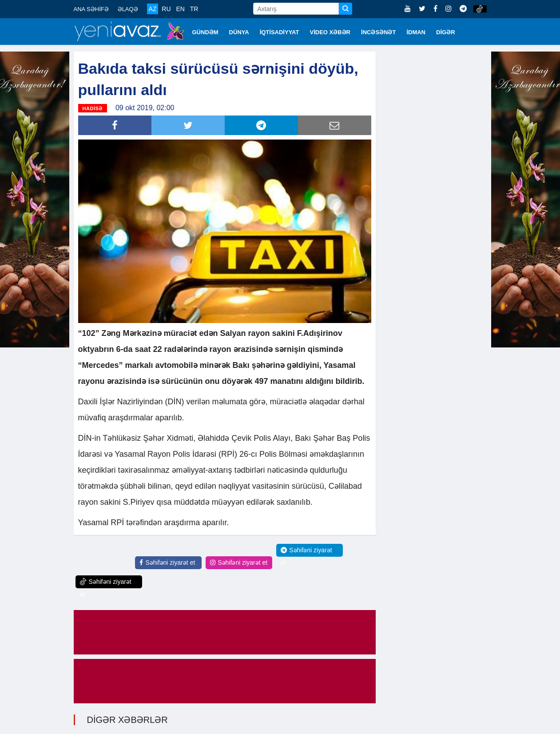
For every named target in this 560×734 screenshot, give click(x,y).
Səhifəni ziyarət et (167, 562)
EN (180, 9)
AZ (153, 9)
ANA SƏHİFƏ (91, 9)
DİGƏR (446, 32)
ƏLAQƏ (128, 9)
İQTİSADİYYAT (280, 32)
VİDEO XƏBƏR (330, 32)
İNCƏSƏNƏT (378, 32)
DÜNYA (239, 32)
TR (194, 9)
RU (166, 9)
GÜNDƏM (205, 32)
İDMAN (416, 32)
